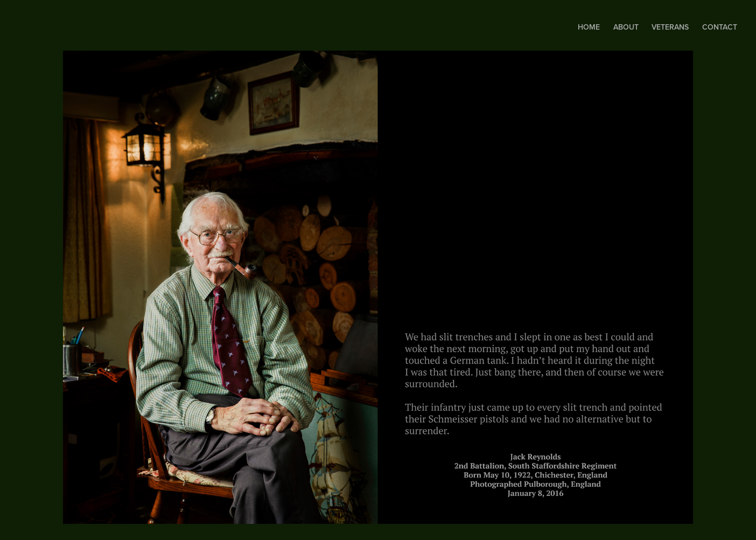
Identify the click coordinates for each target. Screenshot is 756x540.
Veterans (670, 27)
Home (589, 27)
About (626, 27)
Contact (720, 27)
